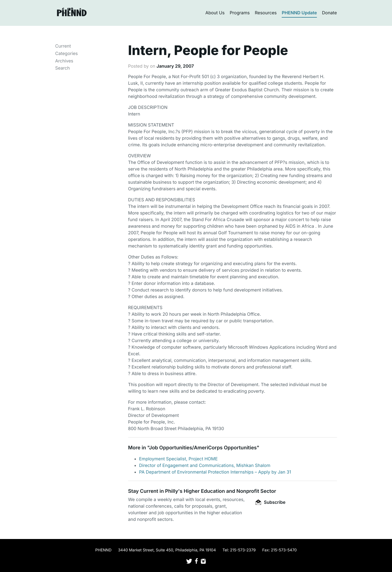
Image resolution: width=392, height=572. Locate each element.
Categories (67, 53)
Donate (330, 13)
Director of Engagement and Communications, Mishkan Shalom (205, 465)
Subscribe (270, 502)
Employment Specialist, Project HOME (179, 459)
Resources (266, 13)
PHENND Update (299, 13)
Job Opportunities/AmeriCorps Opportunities (203, 448)
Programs (240, 13)
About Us (215, 13)
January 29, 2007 (175, 66)
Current (63, 46)
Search (63, 68)
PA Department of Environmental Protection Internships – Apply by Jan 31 (215, 472)
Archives (64, 61)
